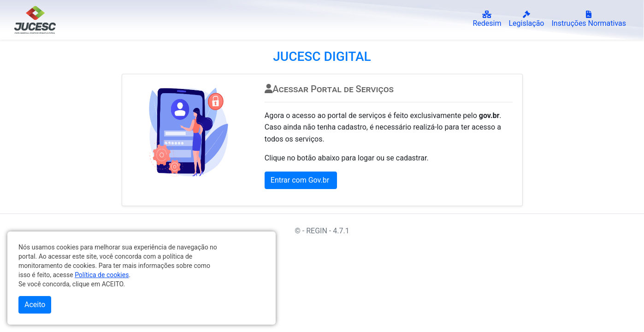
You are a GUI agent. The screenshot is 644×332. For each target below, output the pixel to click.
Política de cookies (102, 275)
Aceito (35, 305)
